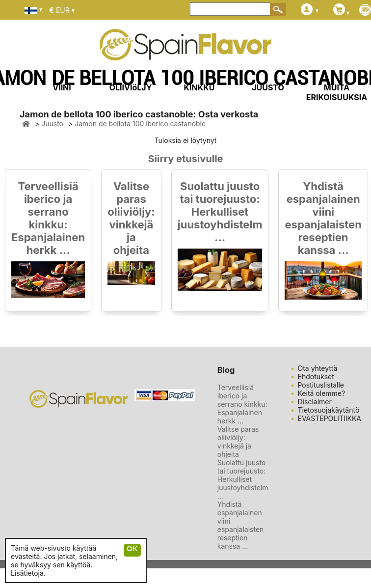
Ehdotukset (316, 377)
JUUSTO (268, 87)
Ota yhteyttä (318, 368)
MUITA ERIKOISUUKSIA (337, 92)
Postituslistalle (321, 385)
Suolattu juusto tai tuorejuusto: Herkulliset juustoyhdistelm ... (220, 212)
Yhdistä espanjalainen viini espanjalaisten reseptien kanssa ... (323, 218)
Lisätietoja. (28, 573)
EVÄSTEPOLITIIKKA (330, 418)
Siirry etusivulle (186, 159)
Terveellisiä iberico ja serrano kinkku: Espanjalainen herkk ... (48, 218)
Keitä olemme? (322, 393)
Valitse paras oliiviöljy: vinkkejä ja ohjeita (131, 218)
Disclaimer (315, 402)
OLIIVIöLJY (131, 87)
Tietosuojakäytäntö (329, 410)
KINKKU (199, 87)
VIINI (62, 87)
